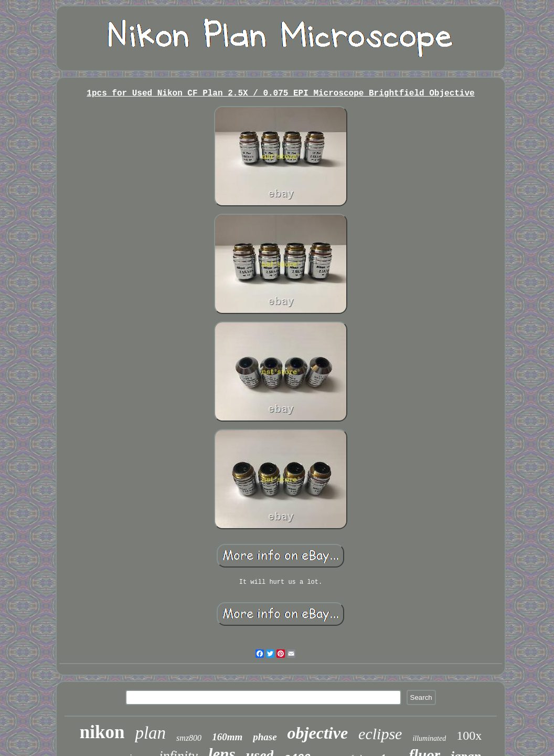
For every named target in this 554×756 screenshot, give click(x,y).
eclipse (380, 734)
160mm (227, 737)
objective (318, 733)
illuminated (429, 738)
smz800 (189, 738)
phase (265, 737)
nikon (102, 732)
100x (469, 736)
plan (150, 733)
